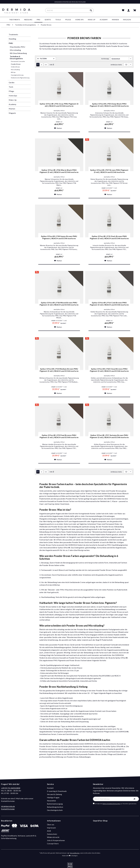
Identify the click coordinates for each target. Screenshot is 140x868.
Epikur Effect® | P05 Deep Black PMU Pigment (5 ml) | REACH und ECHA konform (109, 105)
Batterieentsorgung (55, 804)
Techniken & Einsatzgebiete (16, 57)
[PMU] (38, 20)
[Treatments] (14, 20)
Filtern (42, 59)
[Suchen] (91, 10)
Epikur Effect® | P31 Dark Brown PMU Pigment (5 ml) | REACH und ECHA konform (109, 237)
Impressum (51, 828)
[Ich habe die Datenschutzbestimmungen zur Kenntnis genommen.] (94, 803)
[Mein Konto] (129, 10)
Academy (13, 104)
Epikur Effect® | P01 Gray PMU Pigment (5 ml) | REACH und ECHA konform (59, 105)
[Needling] (28, 20)
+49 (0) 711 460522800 (11, 788)
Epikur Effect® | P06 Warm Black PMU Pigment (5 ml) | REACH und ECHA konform (59, 171)
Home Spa (13, 96)
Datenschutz (52, 834)
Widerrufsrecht (53, 837)
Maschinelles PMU (17, 47)
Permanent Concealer (18, 61)
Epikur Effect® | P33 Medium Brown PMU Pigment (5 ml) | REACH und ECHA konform (59, 370)
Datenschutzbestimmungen (111, 804)
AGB (49, 831)
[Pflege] (68, 20)
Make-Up (13, 100)
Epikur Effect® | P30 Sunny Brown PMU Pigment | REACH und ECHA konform (59, 237)
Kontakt (50, 788)
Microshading (15, 70)
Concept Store (53, 844)
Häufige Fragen (53, 797)
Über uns (51, 825)
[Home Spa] (79, 20)
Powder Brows (16, 64)
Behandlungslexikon (55, 807)
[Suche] (69, 10)
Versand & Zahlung (55, 794)
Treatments (13, 34)
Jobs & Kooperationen (56, 840)
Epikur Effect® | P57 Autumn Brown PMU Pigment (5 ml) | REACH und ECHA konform (109, 436)
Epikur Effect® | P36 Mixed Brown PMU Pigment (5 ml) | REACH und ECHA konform (59, 304)
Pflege (11, 91)
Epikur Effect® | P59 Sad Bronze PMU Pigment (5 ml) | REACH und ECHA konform (59, 436)
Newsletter (52, 801)
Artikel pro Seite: (116, 65)
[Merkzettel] (123, 10)
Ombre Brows (15, 67)
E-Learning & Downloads (57, 791)
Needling (12, 39)
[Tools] (58, 20)
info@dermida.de (8, 806)
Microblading (15, 50)
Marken (12, 109)
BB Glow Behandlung (18, 53)
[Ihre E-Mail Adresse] (116, 799)
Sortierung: (105, 59)
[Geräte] (48, 20)
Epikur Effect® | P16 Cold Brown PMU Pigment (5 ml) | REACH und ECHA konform (109, 304)
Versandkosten (75, 853)
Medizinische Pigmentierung (20, 78)
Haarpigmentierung (17, 75)
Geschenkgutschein (55, 810)
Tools (11, 87)
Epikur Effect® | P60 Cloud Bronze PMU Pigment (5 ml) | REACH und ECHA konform (109, 370)
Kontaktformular (8, 809)
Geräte (12, 82)
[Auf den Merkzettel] (58, 128)
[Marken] (115, 20)
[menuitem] (69, 10)
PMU (11, 43)
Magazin (12, 113)
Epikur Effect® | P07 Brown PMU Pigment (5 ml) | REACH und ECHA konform (109, 171)
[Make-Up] (92, 20)
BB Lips (13, 72)
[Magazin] (127, 20)
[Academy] (104, 20)
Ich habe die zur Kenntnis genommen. (116, 804)
